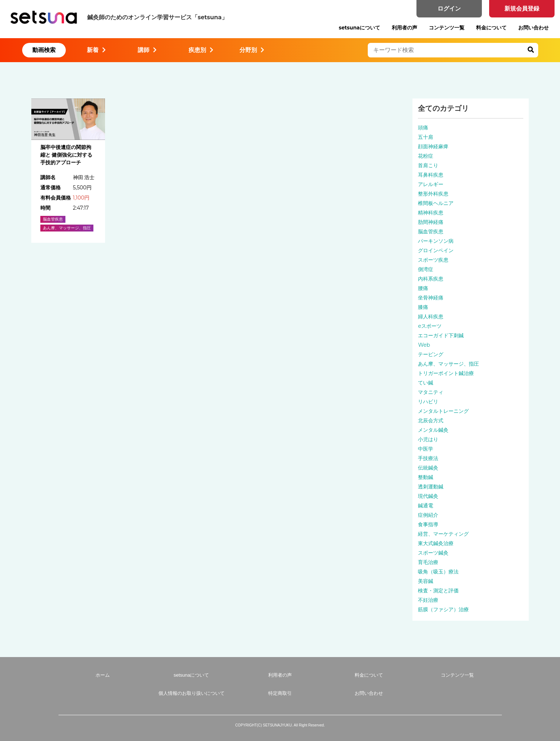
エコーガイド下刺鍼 (441, 335)
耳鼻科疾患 (431, 175)
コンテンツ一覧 (447, 28)
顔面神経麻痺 (433, 146)
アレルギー (431, 184)
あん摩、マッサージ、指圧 (448, 364)
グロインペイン (436, 250)
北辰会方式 (431, 420)
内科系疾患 (431, 279)
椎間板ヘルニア (436, 203)
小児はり (428, 439)
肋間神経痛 (431, 222)
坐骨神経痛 (431, 298)
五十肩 (426, 137)
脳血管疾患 (431, 231)
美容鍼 (426, 581)
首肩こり (428, 165)
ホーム (103, 675)
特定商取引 (280, 693)
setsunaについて (359, 28)
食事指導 (428, 524)
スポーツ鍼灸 (433, 553)
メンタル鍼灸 (433, 430)
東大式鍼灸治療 (436, 543)
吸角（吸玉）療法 (438, 572)
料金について (491, 28)
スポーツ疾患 (433, 260)
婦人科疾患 (431, 317)
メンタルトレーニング (443, 411)
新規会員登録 (522, 9)
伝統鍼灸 (428, 468)
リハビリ (428, 402)
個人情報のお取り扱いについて (192, 693)
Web (424, 345)
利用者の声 (404, 28)
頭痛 (423, 128)
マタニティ (431, 392)
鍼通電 (426, 506)
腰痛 (423, 288)
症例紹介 (428, 515)
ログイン (449, 9)
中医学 (426, 449)
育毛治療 (428, 562)
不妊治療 (428, 600)
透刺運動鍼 (431, 487)
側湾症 (426, 269)
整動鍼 (426, 477)
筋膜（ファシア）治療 (443, 609)
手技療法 (428, 458)
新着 (96, 50)
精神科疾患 (431, 213)
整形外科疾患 (433, 194)
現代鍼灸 (428, 496)
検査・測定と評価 (438, 591)
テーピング (431, 354)
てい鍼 (426, 383)
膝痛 (423, 307)
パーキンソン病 (436, 241)
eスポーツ (430, 326)
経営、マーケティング (443, 534)
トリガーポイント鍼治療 (446, 373)
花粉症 (426, 156)
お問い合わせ (533, 28)
